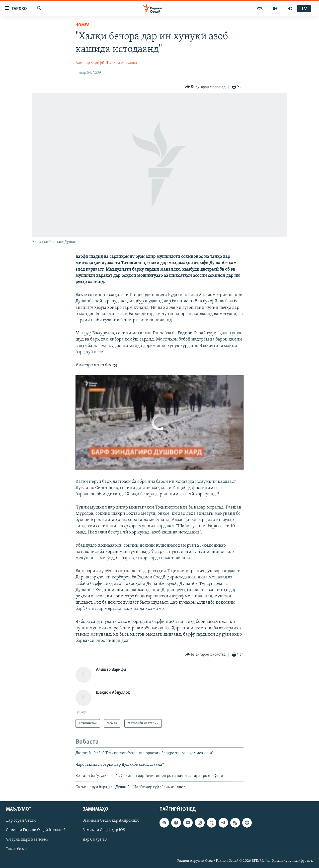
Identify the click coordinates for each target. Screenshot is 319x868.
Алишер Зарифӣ (90, 63)
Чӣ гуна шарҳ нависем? (27, 840)
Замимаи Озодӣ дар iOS (104, 830)
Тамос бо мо (16, 849)
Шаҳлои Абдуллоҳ (121, 63)
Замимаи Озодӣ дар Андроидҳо (111, 821)
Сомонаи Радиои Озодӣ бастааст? (36, 830)
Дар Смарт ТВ (95, 840)
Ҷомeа (82, 25)
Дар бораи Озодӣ (21, 821)
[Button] (205, 87)
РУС (260, 8)
